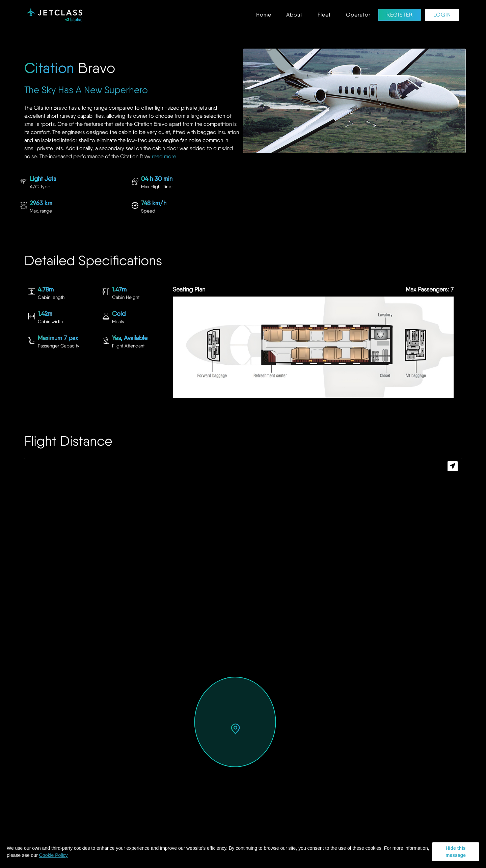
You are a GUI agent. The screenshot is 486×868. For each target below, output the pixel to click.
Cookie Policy (53, 855)
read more (164, 156)
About (294, 15)
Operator (358, 15)
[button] (235, 730)
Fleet (324, 15)
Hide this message (456, 852)
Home (264, 15)
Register (400, 15)
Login (442, 15)
